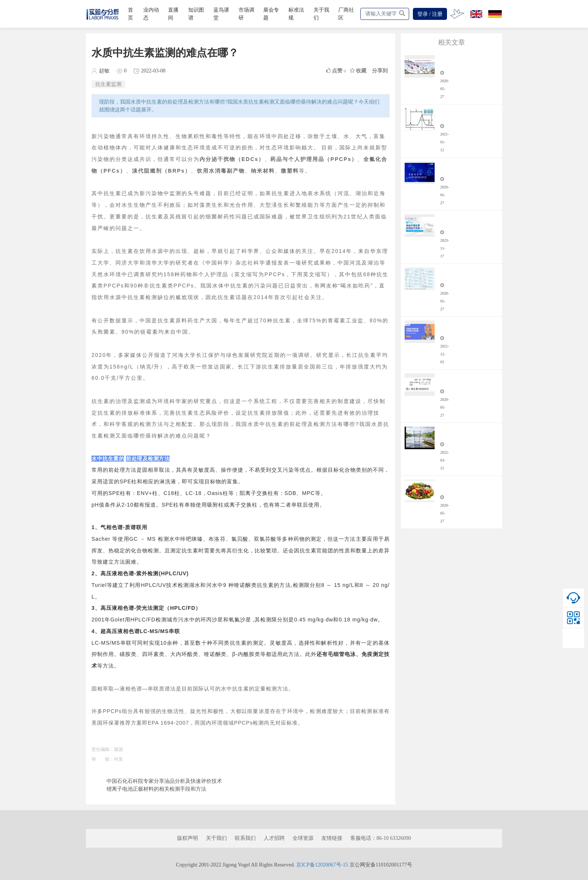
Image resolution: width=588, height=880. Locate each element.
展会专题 (271, 14)
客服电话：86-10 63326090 (381, 838)
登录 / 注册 (430, 14)
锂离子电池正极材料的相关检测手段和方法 (156, 789)
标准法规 (296, 14)
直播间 (173, 14)
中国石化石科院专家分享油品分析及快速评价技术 (164, 781)
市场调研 (246, 14)
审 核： (103, 759)
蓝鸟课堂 (221, 14)
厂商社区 (346, 14)
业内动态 (151, 14)
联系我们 (245, 838)
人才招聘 (274, 838)
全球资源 (303, 838)
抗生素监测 (108, 84)
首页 (130, 14)
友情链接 (332, 838)
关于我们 (321, 14)
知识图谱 (196, 14)
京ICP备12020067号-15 (322, 865)
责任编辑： (103, 749)
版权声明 (187, 838)
